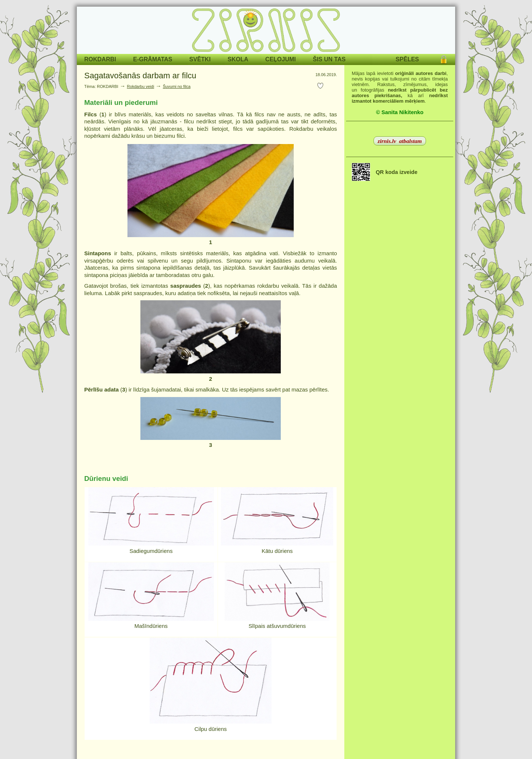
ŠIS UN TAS (329, 59)
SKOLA (238, 59)
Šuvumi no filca (177, 86)
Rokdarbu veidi (141, 86)
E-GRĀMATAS (153, 59)
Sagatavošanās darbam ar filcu (140, 76)
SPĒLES (407, 59)
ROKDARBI (100, 59)
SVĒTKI (200, 59)
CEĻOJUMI (281, 59)
